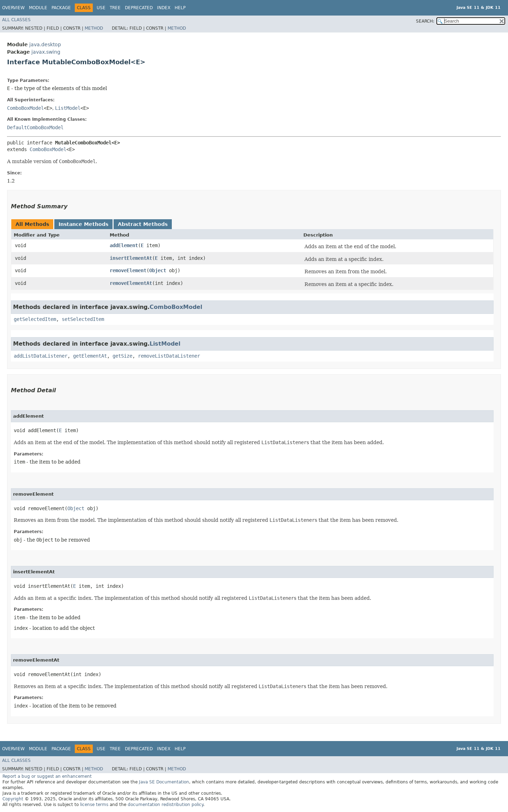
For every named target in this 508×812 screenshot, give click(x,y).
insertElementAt (131, 258)
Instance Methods (83, 224)
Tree (115, 8)
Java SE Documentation (164, 782)
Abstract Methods (143, 224)
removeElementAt (131, 283)
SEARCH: (425, 21)
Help (180, 8)
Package (61, 8)
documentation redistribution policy (165, 805)
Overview (13, 8)
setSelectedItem (83, 319)
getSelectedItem (35, 319)
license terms (94, 805)
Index (164, 8)
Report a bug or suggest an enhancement (47, 776)
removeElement (128, 270)
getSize (122, 356)
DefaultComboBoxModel (35, 127)
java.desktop (45, 44)
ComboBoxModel (25, 108)
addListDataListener (41, 356)
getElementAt (90, 356)
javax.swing (46, 52)
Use (101, 8)
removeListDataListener (169, 356)
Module (38, 8)
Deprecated (139, 8)
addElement (124, 245)
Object (158, 270)
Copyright (13, 799)
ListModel (68, 108)
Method (94, 28)
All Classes (16, 20)
